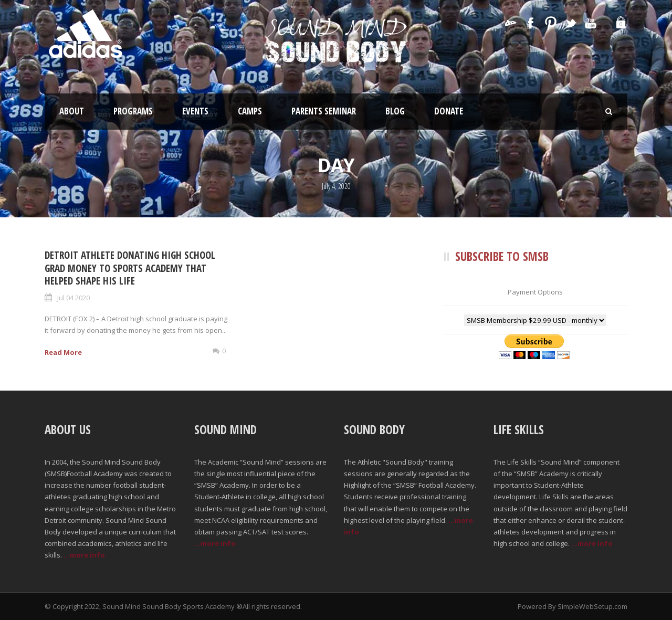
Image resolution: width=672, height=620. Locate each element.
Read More (63, 352)
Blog (395, 111)
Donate (449, 111)
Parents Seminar (324, 111)
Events (195, 111)
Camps (250, 111)
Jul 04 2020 (73, 298)
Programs (133, 111)
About (72, 111)
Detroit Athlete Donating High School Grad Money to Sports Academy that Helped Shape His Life (130, 268)
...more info (84, 555)
